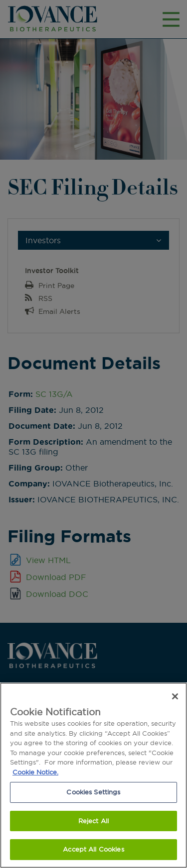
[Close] (175, 696)
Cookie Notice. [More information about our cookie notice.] (35, 772)
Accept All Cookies (93, 849)
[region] (93, 775)
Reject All (93, 821)
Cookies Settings (93, 792)
